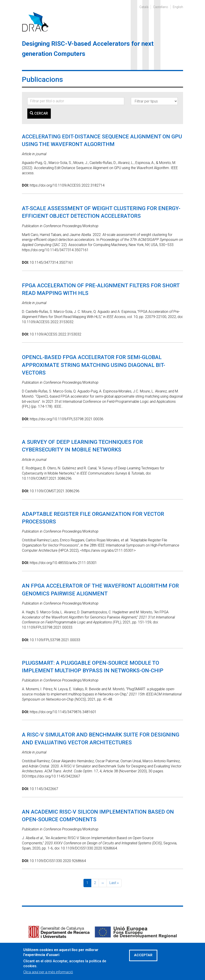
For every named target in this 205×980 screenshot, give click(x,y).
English (178, 7)
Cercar (39, 113)
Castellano (161, 7)
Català (144, 7)
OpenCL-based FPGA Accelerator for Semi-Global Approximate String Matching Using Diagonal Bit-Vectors (94, 365)
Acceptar (143, 959)
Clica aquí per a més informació (48, 976)
